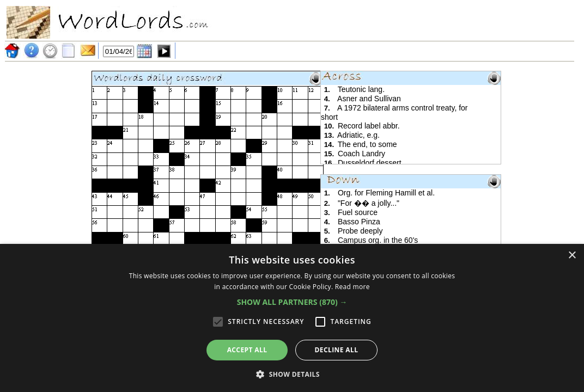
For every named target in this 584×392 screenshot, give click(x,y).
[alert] (292, 318)
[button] (292, 302)
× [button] (572, 256)
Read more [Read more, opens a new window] (352, 287)
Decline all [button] (337, 350)
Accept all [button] (247, 350)
